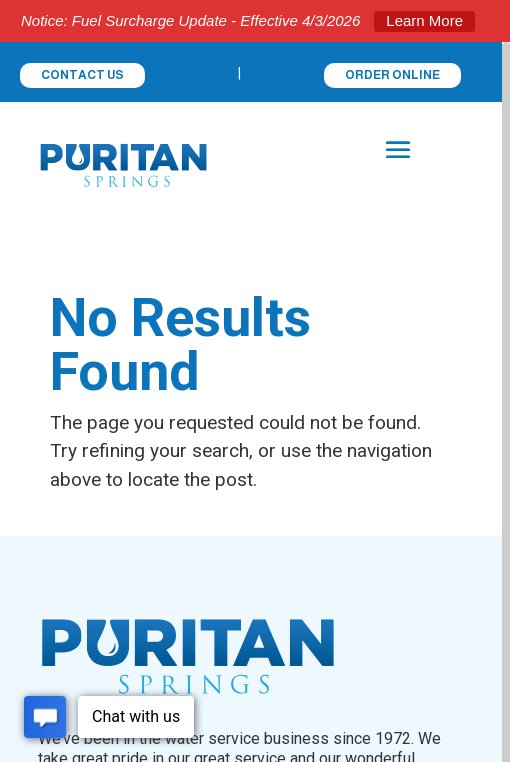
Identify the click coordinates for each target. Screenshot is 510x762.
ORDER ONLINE (392, 75)
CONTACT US (82, 75)
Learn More (424, 20)
